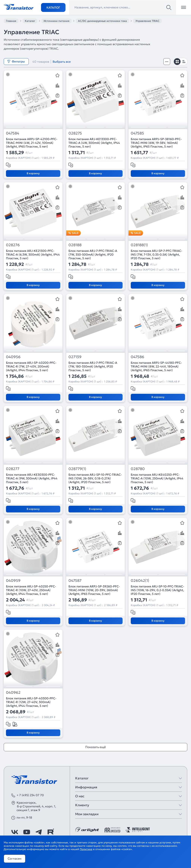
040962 (13, 693)
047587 (75, 581)
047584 (13, 133)
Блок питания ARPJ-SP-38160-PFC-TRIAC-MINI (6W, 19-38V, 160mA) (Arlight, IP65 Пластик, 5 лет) (156, 143)
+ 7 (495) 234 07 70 (30, 795)
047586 (137, 357)
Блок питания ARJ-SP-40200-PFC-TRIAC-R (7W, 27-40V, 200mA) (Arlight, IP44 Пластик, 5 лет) (31, 366)
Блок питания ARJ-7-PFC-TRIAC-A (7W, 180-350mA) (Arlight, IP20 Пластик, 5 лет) (93, 366)
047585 (137, 133)
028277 (13, 469)
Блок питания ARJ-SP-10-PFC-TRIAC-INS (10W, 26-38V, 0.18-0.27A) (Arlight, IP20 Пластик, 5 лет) (95, 478)
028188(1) (139, 245)
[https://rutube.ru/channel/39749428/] (51, 832)
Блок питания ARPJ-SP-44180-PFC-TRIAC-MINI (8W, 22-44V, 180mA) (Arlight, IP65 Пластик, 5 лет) (156, 366)
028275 (75, 133)
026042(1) (140, 581)
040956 (13, 357)
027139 (75, 357)
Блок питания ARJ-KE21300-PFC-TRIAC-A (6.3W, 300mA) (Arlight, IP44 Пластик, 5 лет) (33, 254)
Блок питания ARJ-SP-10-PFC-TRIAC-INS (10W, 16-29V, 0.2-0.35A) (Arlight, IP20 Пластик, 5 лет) (157, 590)
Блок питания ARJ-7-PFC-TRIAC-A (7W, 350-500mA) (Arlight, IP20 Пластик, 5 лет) (93, 254)
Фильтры (16, 61)
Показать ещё (95, 747)
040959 (13, 581)
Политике (86, 849)
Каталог (53, 7)
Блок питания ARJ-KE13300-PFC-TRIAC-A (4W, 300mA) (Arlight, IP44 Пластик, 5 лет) (94, 143)
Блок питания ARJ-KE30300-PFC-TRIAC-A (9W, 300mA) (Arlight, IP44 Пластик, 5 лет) (32, 478)
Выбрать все (62, 62)
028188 (75, 245)
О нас (80, 796)
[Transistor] (19, 7)
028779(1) (77, 469)
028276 (13, 245)
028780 (138, 469)
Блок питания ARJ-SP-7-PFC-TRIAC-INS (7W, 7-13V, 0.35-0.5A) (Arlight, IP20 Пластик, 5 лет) (156, 254)
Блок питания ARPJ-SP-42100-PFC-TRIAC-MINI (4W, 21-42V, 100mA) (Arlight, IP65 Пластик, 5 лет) (32, 143)
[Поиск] (169, 7)
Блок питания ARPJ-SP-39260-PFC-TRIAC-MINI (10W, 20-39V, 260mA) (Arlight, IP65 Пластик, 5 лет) (94, 590)
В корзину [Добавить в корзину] (33, 173)
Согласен (15, 858)
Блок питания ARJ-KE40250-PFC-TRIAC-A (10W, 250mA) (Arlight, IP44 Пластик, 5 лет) (157, 478)
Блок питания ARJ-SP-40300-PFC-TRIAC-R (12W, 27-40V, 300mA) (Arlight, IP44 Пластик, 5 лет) (31, 702)
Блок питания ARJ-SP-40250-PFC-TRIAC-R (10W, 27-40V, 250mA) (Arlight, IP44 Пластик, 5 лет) (31, 590)
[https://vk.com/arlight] (15, 832)
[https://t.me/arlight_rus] (39, 832)
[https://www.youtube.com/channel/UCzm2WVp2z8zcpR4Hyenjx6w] (27, 832)
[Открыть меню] (184, 7)
